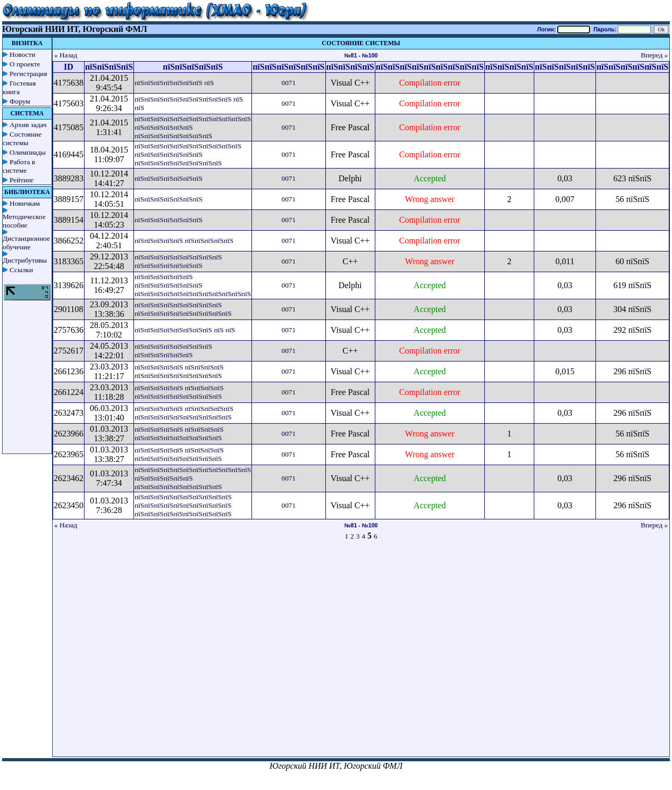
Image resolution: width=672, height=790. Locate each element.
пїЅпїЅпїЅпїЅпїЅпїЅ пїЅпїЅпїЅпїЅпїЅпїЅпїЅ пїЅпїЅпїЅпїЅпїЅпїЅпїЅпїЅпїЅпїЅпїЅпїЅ (193, 285)
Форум (20, 101)
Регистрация (28, 74)
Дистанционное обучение (26, 243)
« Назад (66, 55)
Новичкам (25, 203)
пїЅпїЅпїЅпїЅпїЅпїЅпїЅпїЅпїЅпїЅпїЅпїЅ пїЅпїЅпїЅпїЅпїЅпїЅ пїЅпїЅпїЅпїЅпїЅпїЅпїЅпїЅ (193, 127)
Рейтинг (22, 180)
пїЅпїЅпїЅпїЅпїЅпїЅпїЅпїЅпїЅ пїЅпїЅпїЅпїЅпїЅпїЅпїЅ (178, 261)
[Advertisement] (266, 653)
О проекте (25, 64)
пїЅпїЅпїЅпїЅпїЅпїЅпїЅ (169, 178)
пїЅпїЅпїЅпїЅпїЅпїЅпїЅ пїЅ (174, 83)
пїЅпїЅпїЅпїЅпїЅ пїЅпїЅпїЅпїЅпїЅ (184, 241)
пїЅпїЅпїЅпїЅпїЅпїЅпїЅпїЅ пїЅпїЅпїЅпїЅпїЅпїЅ (173, 351)
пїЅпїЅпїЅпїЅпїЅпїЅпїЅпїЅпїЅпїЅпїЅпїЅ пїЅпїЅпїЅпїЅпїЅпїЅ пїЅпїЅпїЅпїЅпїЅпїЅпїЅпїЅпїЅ (193, 478)
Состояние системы (22, 138)
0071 (288, 83)
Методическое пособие (24, 221)
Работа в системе (19, 166)
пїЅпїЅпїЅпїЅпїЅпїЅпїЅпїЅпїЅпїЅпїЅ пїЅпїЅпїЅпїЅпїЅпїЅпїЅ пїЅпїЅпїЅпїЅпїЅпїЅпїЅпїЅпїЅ (188, 154)
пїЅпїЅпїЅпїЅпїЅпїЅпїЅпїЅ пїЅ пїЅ (185, 330)
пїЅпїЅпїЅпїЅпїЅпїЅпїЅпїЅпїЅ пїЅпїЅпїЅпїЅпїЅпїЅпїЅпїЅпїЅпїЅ (183, 309)
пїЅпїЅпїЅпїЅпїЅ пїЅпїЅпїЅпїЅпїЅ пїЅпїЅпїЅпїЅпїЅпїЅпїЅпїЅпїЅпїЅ (184, 413)
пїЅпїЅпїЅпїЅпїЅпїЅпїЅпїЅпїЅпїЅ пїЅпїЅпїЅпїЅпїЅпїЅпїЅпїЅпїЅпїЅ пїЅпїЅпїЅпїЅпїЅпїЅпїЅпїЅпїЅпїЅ (183, 505)
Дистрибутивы (25, 260)
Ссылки (21, 270)
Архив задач (28, 125)
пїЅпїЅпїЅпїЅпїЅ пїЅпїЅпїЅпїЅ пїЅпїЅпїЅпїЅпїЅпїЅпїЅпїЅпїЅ (179, 371)
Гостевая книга (19, 87)
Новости (22, 54)
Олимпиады (28, 152)
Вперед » (654, 55)
